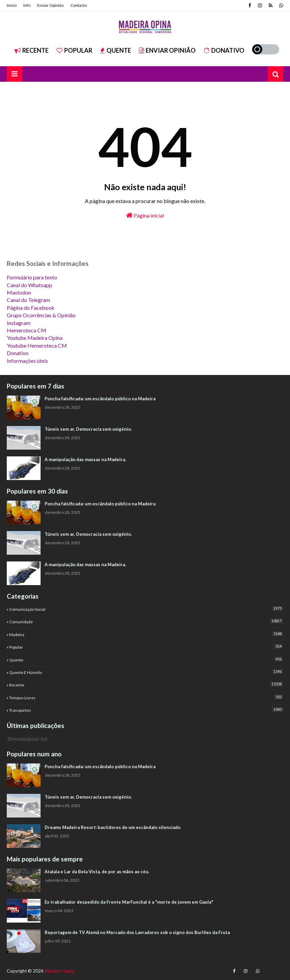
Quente (116, 50)
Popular (74, 50)
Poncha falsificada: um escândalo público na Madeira (100, 399)
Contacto (79, 5)
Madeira (146, 634)
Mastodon (19, 292)
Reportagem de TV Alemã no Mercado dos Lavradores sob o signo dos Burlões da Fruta (137, 932)
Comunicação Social (146, 609)
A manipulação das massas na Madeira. (85, 459)
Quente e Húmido (146, 672)
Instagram (19, 323)
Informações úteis (27, 361)
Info (27, 5)
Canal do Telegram (28, 300)
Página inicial (145, 215)
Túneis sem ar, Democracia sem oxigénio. (88, 429)
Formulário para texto (32, 277)
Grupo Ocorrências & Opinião (41, 315)
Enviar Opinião (50, 5)
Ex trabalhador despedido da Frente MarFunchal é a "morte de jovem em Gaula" (129, 902)
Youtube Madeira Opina (35, 338)
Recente (32, 50)
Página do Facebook (31, 308)
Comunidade (146, 621)
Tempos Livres (146, 697)
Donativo (224, 50)
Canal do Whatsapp (29, 285)
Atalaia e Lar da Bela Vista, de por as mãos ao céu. (97, 872)
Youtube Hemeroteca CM (37, 345)
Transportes (146, 710)
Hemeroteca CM (27, 330)
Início (12, 5)
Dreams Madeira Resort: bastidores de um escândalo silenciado (113, 827)
